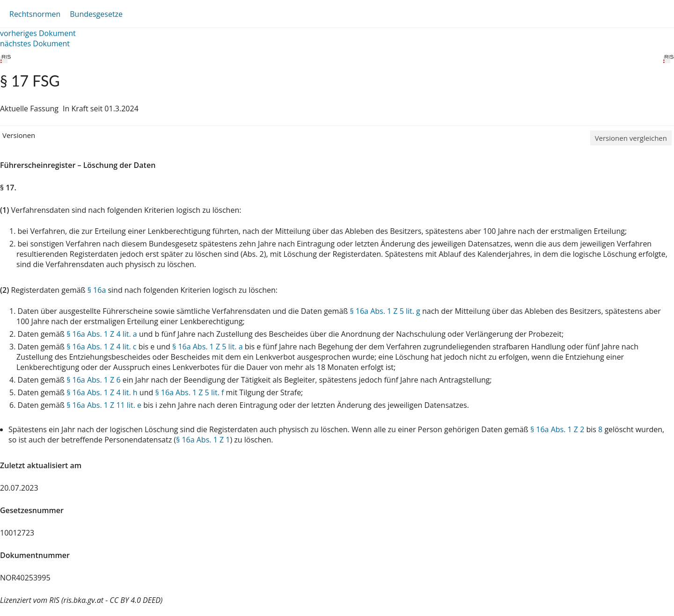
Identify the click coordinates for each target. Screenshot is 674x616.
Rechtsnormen (35, 14)
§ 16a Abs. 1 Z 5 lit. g (385, 311)
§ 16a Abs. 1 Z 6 (93, 380)
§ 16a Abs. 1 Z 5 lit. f (189, 392)
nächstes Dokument (35, 43)
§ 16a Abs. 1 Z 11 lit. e (104, 405)
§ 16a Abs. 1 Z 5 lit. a (208, 347)
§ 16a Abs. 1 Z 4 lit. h (102, 392)
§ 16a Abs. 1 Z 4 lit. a (102, 334)
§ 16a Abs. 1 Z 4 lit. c (101, 347)
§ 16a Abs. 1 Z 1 (203, 440)
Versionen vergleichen (631, 138)
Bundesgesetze (96, 14)
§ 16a (97, 290)
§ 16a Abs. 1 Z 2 (557, 429)
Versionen (19, 135)
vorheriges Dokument (38, 33)
